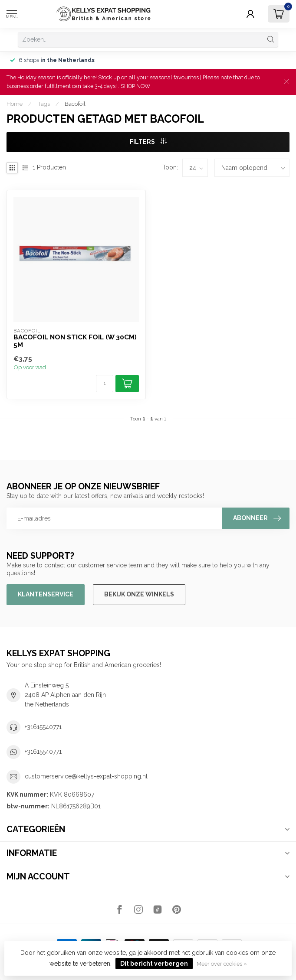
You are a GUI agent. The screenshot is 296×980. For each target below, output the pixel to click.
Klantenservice (46, 594)
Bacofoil (75, 104)
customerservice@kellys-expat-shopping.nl (86, 776)
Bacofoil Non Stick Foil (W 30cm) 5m (75, 341)
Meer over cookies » (222, 964)
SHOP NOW (135, 86)
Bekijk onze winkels (139, 594)
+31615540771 (43, 727)
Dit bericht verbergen (154, 964)
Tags (44, 104)
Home (15, 104)
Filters (148, 142)
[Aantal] (105, 384)
